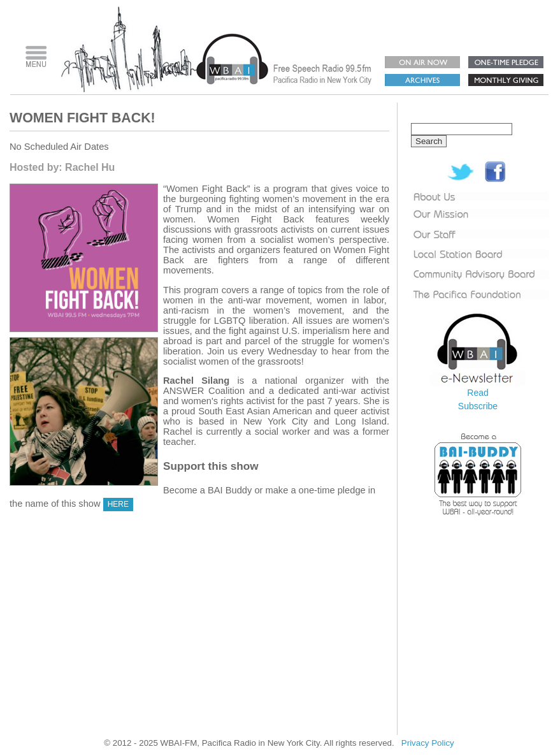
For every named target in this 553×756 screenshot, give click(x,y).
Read (478, 393)
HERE (118, 504)
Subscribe (478, 406)
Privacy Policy (428, 743)
